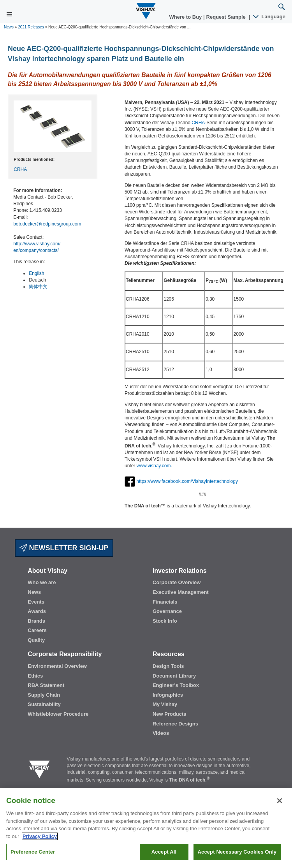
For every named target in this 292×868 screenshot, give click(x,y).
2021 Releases (31, 27)
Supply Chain (44, 695)
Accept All (164, 852)
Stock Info (165, 621)
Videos (161, 733)
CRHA (20, 169)
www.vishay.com (154, 466)
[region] (146, 828)
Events (36, 602)
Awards (37, 611)
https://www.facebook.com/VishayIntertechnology (187, 481)
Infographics (168, 695)
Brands (36, 621)
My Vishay (165, 704)
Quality (36, 640)
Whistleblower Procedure (58, 714)
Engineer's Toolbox (176, 685)
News (9, 27)
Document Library (174, 676)
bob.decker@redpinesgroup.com (47, 224)
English (36, 273)
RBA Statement (46, 685)
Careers (37, 630)
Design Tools (168, 666)
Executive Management (181, 592)
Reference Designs (175, 724)
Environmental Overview (57, 666)
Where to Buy (186, 17)
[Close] (280, 801)
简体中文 (38, 287)
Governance (167, 611)
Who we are (42, 582)
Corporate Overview (177, 582)
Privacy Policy (40, 836)
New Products (170, 714)
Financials (165, 602)
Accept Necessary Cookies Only (237, 852)
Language (270, 17)
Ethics (35, 676)
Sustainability (44, 704)
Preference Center (33, 852)
